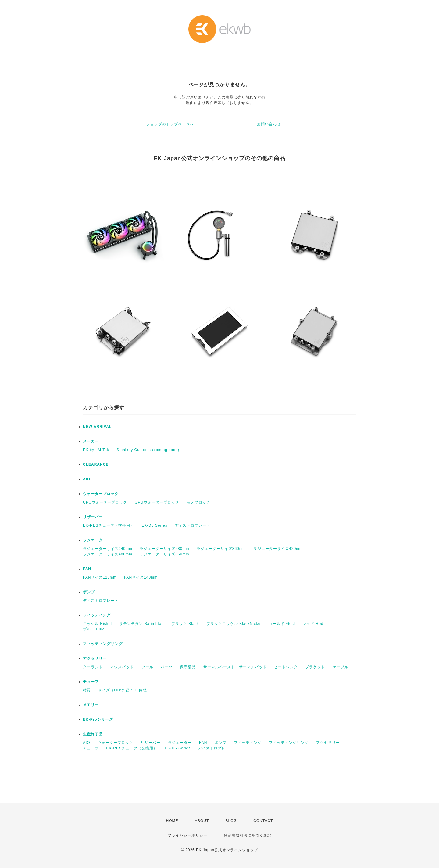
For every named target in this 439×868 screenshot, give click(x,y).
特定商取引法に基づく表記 (248, 835)
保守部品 (188, 667)
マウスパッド (122, 667)
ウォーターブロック (101, 494)
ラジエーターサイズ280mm (164, 549)
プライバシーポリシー (187, 835)
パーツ (167, 667)
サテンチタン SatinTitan (141, 624)
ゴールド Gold (282, 624)
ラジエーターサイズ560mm (164, 554)
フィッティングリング (103, 644)
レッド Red (313, 624)
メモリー (91, 705)
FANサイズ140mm (141, 577)
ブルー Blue (94, 629)
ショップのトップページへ (170, 124)
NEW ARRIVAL (97, 427)
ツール (147, 667)
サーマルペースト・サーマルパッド (235, 667)
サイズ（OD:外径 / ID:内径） (125, 690)
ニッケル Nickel (97, 624)
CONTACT (263, 821)
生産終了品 (93, 734)
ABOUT (202, 821)
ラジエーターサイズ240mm (108, 549)
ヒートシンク (286, 667)
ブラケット (315, 667)
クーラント (93, 667)
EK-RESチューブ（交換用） (109, 525)
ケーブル (341, 667)
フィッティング (97, 615)
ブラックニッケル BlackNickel (234, 624)
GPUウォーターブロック (157, 502)
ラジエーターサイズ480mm (108, 554)
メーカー (91, 441)
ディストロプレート (193, 525)
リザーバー (93, 517)
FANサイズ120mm (100, 577)
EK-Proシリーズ (98, 719)
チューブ (91, 682)
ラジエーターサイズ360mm (221, 549)
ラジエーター (95, 540)
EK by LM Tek (96, 450)
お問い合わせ (269, 124)
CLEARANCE (96, 464)
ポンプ (89, 592)
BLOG (231, 821)
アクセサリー (95, 658)
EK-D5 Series (154, 525)
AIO (87, 479)
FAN (87, 569)
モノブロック (198, 502)
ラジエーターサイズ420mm (278, 549)
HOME (172, 821)
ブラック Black (185, 624)
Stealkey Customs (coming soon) (148, 450)
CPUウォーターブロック (105, 502)
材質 (87, 690)
